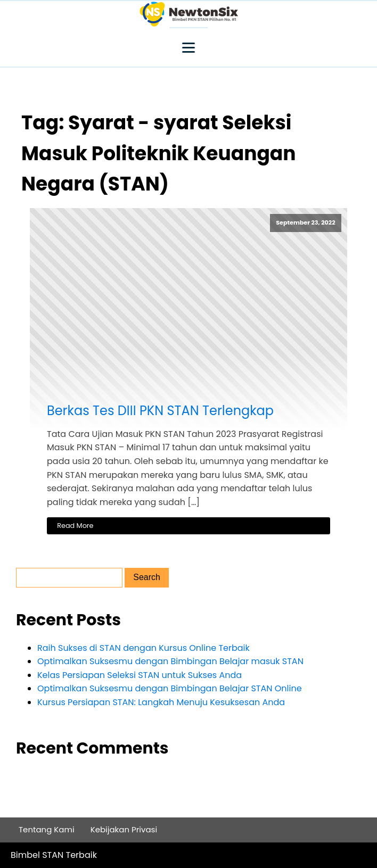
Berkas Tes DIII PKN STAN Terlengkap (160, 411)
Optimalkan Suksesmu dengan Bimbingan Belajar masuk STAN (170, 661)
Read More (75, 526)
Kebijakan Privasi (124, 829)
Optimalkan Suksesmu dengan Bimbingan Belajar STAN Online (170, 688)
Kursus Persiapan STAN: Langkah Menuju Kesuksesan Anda (161, 702)
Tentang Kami (47, 829)
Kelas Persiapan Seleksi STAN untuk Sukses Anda (140, 675)
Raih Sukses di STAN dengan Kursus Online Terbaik (144, 648)
